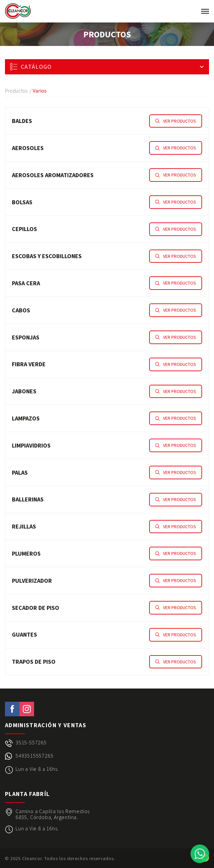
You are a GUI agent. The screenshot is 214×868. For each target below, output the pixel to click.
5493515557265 (34, 756)
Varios (40, 91)
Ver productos (176, 121)
